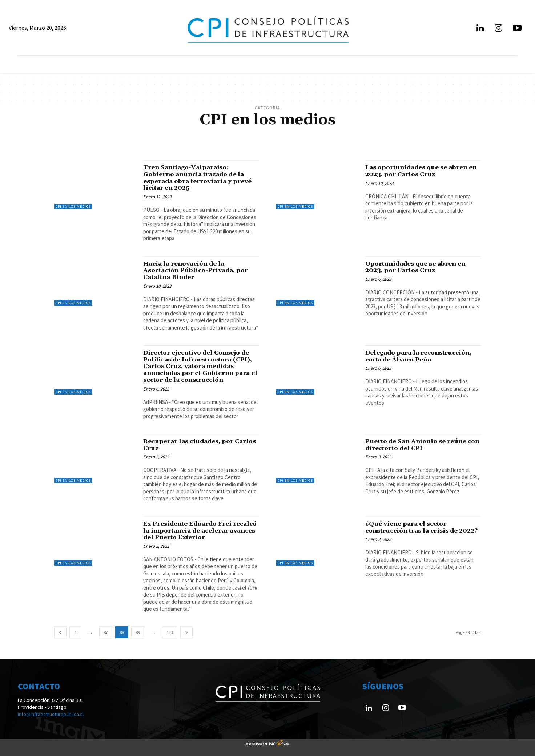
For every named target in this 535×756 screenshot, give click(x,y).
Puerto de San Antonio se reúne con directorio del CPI (417, 445)
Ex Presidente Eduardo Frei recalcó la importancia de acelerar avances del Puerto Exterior (200, 531)
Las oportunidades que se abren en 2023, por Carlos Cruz (422, 171)
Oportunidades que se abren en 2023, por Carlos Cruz (416, 267)
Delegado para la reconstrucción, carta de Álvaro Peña (420, 356)
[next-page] (186, 632)
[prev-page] (60, 632)
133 (170, 632)
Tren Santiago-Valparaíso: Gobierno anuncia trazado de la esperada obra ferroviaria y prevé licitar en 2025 (199, 178)
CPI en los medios (73, 207)
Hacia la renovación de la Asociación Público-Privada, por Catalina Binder (197, 270)
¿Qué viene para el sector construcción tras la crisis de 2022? (413, 531)
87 (106, 632)
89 (138, 632)
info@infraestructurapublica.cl (51, 714)
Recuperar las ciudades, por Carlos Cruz (189, 445)
